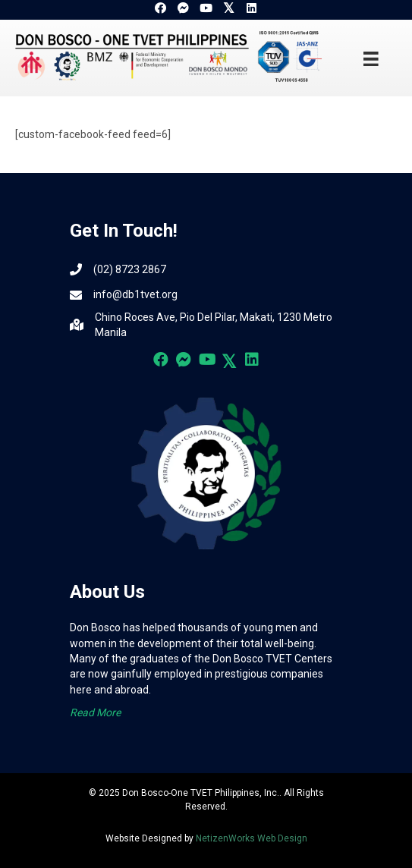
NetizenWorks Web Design (252, 838)
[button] (161, 8)
